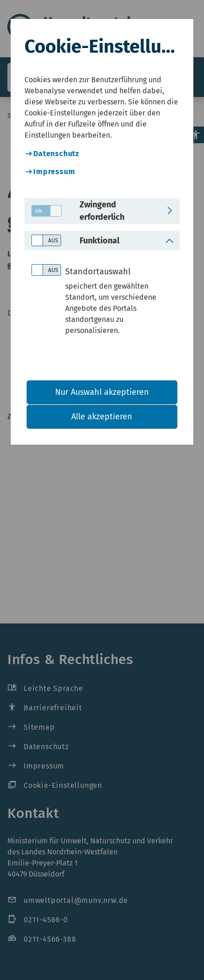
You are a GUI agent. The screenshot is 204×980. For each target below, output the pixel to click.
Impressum (54, 172)
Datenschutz (56, 154)
